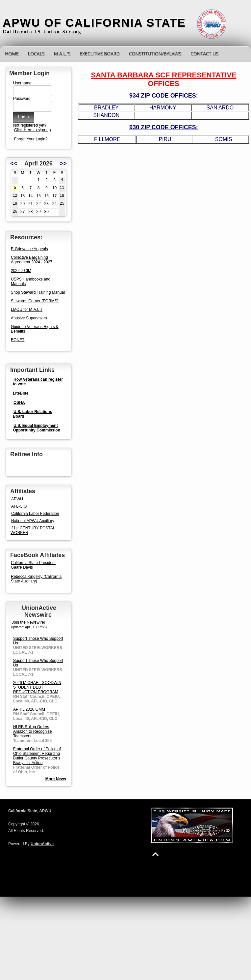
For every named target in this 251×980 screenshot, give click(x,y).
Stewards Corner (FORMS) (35, 301)
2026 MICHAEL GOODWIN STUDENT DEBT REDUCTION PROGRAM (37, 687)
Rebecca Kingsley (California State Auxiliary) (36, 579)
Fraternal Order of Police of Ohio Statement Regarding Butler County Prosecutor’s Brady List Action (37, 756)
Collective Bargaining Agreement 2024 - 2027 (32, 260)
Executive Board (100, 54)
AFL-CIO (19, 506)
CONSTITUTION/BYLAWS (155, 54)
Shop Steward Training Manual (38, 292)
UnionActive (42, 844)
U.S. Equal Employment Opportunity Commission (37, 428)
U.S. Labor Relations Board (32, 414)
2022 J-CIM (21, 271)
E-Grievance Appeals (29, 249)
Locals (36, 54)
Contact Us (204, 54)
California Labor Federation (35, 514)
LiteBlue (21, 393)
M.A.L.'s (62, 54)
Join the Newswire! (28, 622)
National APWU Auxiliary (33, 521)
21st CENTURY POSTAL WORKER (33, 530)
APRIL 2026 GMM (29, 709)
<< (14, 163)
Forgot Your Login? (31, 139)
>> (63, 163)
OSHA (19, 402)
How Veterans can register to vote (38, 382)
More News (56, 779)
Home (12, 54)
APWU (17, 499)
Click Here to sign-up (32, 130)
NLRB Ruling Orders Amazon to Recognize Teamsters (32, 731)
